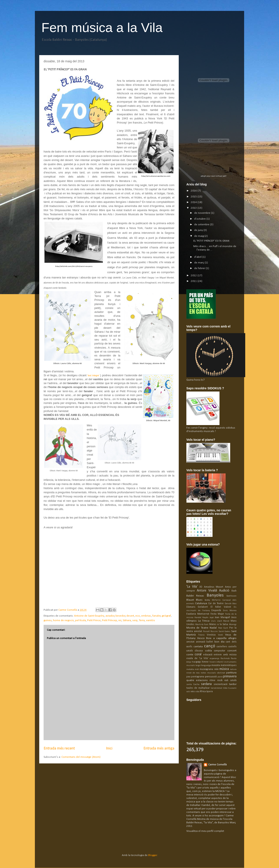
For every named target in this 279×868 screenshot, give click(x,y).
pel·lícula (81, 620)
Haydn (205, 618)
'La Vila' (192, 587)
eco (138, 616)
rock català (230, 680)
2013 (194, 208)
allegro (232, 638)
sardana (206, 684)
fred (194, 662)
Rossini (214, 632)
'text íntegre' (93, 376)
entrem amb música (225, 655)
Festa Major (217, 614)
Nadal (213, 628)
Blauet (190, 600)
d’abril (198, 257)
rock (220, 680)
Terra (142, 620)
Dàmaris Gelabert (197, 607)
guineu (48, 620)
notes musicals (208, 673)
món (216, 669)
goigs (198, 662)
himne (205, 662)
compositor (220, 651)
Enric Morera (230, 611)
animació (201, 642)
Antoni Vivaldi (207, 591)
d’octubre (200, 219)
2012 (194, 275)
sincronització (220, 684)
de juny (199, 230)
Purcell (206, 632)
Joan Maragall (222, 617)
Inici (109, 748)
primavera (230, 676)
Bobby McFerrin (213, 600)
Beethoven (231, 596)
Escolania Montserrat (198, 614)
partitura (231, 673)
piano (220, 677)
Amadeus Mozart (214, 587)
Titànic (201, 635)
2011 (194, 281)
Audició (224, 591)
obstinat (221, 673)
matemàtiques (229, 665)
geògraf (166, 616)
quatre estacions (197, 680)
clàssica (199, 651)
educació (208, 655)
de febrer (200, 268)
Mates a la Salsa (219, 624)
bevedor (120, 616)
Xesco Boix (204, 638)
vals (188, 692)
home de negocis (63, 620)
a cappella (220, 638)
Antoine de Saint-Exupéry (89, 616)
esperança (214, 659)
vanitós (151, 620)
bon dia (219, 642)
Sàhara (127, 620)
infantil (220, 662)
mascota (216, 665)
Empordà (216, 610)
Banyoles (215, 595)
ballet (210, 642)
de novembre (203, 213)
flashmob (225, 659)
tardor (233, 684)
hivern (213, 662)
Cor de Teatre (216, 604)
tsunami (232, 688)
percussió (211, 677)
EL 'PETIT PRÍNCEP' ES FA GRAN (211, 241)
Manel (226, 621)
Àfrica (203, 692)
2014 (194, 202)
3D (201, 587)
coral (198, 654)
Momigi (233, 625)
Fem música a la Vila (102, 28)
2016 (194, 191)
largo (198, 665)
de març (199, 263)
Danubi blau (231, 604)
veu (193, 692)
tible (225, 688)
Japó (212, 618)
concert (232, 651)
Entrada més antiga (159, 748)
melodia (190, 669)
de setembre (202, 225)
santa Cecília (193, 684)
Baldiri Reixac (195, 596)
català (190, 651)
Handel (198, 618)
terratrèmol (216, 688)
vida (197, 692)
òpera (210, 692)
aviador (110, 616)
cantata (198, 647)
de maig (199, 236)
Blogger (153, 855)
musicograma (206, 669)
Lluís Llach (217, 621)
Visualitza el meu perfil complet (205, 831)
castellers (222, 647)
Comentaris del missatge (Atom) (81, 757)
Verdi (220, 635)
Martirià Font (202, 625)
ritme (212, 680)
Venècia (211, 635)
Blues (199, 600)
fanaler (157, 616)
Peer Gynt (223, 628)
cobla (208, 651)
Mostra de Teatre (197, 628)
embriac (146, 616)
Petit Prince (94, 620)
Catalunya (201, 603)
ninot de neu (193, 673)
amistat (190, 642)
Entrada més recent (59, 748)
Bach (234, 591)
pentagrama (198, 677)
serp (135, 620)
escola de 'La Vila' (197, 658)
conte (190, 655)
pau (188, 677)
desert (130, 616)
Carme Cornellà (217, 765)
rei (120, 620)
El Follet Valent (221, 607)
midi (197, 669)
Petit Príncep (110, 620)
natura (233, 669)
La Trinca (204, 621)
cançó (210, 646)
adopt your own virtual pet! (214, 176)
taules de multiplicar (198, 688)
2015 (194, 197)
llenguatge (206, 665)
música (224, 669)
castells (232, 647)
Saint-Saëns (225, 632)
